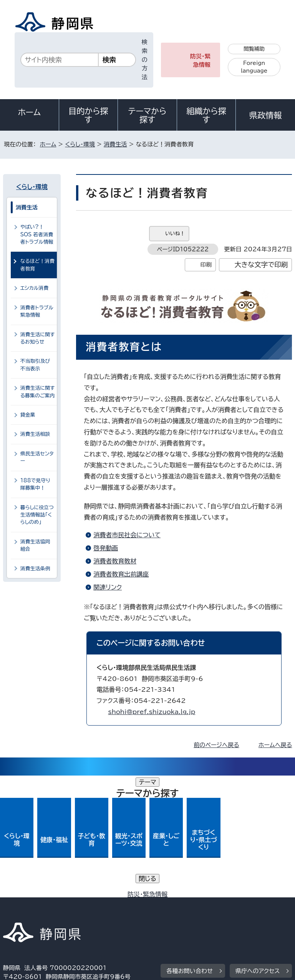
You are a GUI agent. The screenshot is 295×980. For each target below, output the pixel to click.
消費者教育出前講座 (121, 574)
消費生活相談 (35, 434)
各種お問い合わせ (190, 849)
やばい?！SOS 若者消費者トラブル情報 (37, 234)
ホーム (30, 112)
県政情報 (265, 115)
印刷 (206, 265)
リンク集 (203, 905)
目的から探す (88, 115)
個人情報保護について (125, 896)
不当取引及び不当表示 (35, 365)
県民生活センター (37, 457)
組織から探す (206, 115)
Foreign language (254, 67)
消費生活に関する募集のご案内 (38, 392)
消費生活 (115, 144)
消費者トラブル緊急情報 (37, 311)
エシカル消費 (35, 288)
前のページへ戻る (216, 745)
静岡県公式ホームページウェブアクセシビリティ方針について (87, 905)
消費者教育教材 (115, 561)
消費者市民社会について (127, 535)
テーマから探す (147, 115)
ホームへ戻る (275, 745)
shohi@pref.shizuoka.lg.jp (152, 712)
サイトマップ (25, 914)
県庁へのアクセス (258, 849)
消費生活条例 (35, 569)
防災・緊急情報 (200, 61)
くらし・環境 (80, 144)
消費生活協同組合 (35, 545)
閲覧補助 (254, 49)
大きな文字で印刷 (261, 265)
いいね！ (175, 233)
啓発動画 (106, 548)
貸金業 (28, 415)
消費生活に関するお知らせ (38, 338)
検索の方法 (145, 60)
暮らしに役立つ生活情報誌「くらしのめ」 (37, 515)
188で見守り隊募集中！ (35, 484)
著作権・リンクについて (39, 896)
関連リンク (108, 587)
